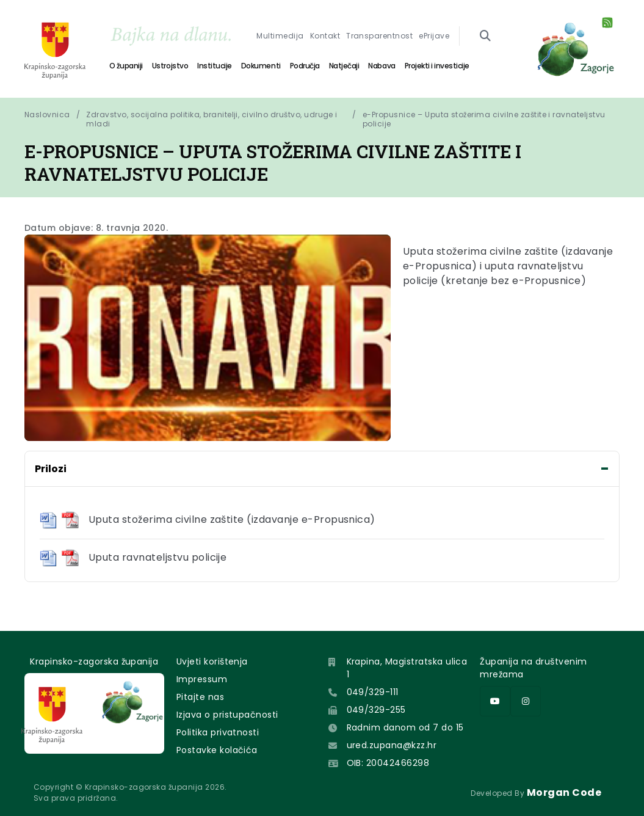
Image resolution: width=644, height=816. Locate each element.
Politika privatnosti (218, 732)
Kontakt (325, 36)
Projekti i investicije (437, 66)
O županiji (126, 66)
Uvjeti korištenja (212, 661)
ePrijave (434, 36)
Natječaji (344, 66)
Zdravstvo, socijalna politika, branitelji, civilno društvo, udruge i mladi (212, 119)
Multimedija (280, 36)
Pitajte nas (200, 697)
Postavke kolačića (217, 750)
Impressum (202, 679)
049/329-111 (373, 692)
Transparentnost (379, 36)
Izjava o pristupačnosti (227, 715)
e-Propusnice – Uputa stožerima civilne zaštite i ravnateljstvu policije (485, 119)
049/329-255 (376, 710)
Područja (305, 66)
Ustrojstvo (170, 66)
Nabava (382, 66)
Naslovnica (47, 115)
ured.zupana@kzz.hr (392, 745)
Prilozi (51, 469)
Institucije (215, 66)
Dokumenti (261, 66)
